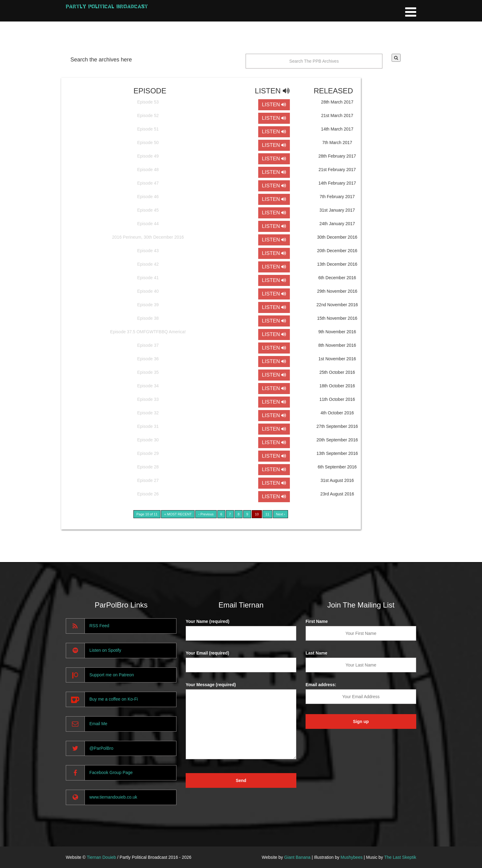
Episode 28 (148, 467)
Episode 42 (148, 264)
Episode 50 (148, 143)
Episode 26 (148, 494)
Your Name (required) (207, 621)
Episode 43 (148, 251)
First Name (317, 621)
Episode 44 (148, 224)
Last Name (316, 653)
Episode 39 (148, 305)
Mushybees (352, 857)
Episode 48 (148, 170)
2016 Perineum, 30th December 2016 (148, 237)
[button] (396, 58)
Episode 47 (148, 183)
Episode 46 (148, 197)
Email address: (321, 685)
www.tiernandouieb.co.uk (113, 797)
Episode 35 (148, 372)
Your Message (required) (211, 685)
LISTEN (274, 105)
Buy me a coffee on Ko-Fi (114, 699)
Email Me (98, 724)
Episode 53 (148, 102)
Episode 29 (148, 453)
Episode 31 (148, 426)
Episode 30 (148, 440)
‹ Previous (206, 514)
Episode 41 (148, 278)
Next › (281, 514)
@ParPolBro (101, 748)
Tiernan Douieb (101, 857)
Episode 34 (148, 386)
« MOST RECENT (178, 514)
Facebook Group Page (111, 772)
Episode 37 (148, 345)
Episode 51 (148, 129)
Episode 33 (148, 399)
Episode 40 (148, 291)
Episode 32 (148, 413)
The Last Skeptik (400, 857)
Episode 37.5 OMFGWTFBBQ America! (148, 332)
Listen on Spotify (105, 650)
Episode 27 (148, 480)
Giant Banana (297, 857)
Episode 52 (148, 115)
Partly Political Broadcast (107, 6)
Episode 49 (148, 156)
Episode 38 (148, 318)
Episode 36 (148, 359)
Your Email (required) (207, 653)
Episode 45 (148, 210)
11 (267, 514)
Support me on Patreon (112, 675)
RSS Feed (99, 626)
